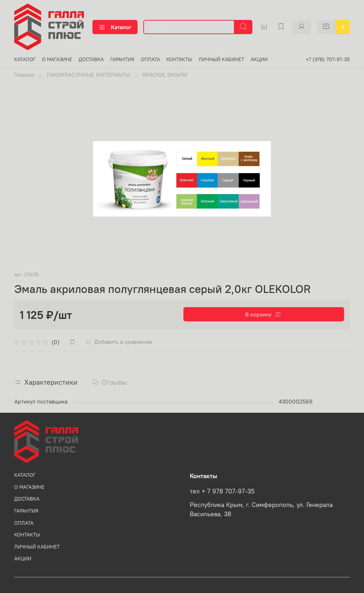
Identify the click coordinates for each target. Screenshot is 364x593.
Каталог (115, 27)
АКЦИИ (259, 59)
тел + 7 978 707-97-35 (222, 491)
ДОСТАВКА (91, 59)
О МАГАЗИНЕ (57, 59)
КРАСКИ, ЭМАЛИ (165, 75)
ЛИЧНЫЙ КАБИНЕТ (221, 59)
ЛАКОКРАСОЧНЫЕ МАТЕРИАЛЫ (88, 75)
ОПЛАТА (150, 59)
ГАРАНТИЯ (122, 59)
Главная (24, 75)
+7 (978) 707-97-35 (328, 59)
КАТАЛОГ (25, 59)
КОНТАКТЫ (179, 59)
